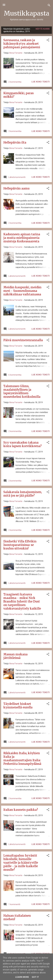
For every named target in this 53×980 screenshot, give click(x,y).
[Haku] (49, 6)
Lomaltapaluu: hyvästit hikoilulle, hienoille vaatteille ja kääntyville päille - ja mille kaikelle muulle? (21, 863)
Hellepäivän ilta (15, 142)
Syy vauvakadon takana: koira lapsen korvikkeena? (22, 444)
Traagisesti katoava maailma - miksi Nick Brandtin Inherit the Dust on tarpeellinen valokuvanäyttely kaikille (22, 601)
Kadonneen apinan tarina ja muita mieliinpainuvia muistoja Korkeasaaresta (22, 238)
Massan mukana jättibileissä (15, 656)
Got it (35, 977)
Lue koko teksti (41, 82)
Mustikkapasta (27, 13)
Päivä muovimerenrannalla (23, 340)
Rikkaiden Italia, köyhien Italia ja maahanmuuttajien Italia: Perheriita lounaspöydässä (22, 758)
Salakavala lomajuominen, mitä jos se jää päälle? (23, 494)
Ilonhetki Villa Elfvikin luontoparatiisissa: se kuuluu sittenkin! (20, 545)
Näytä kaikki (43, 29)
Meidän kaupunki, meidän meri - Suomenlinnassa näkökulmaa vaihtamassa (22, 291)
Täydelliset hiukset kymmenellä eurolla (18, 706)
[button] (48, 41)
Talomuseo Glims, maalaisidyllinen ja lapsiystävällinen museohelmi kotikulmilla (22, 391)
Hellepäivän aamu (16, 188)
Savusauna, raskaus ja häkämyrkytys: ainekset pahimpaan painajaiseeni (22, 44)
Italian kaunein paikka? (21, 810)
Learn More (22, 977)
